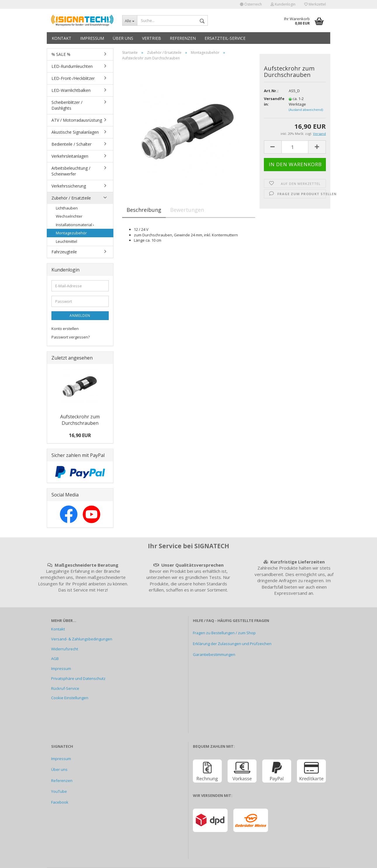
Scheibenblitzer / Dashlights (67, 105)
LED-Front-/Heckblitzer (73, 78)
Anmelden (80, 316)
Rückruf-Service (65, 688)
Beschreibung (144, 210)
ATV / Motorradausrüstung (77, 120)
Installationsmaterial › (75, 225)
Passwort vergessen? (71, 337)
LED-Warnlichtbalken (71, 90)
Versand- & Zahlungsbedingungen (82, 639)
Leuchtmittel (66, 241)
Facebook (60, 802)
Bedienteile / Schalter (71, 144)
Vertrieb (152, 38)
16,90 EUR (80, 435)
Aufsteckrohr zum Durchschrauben (80, 420)
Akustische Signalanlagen (75, 132)
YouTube (59, 791)
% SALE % (61, 54)
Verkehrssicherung (69, 186)
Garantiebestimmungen (214, 654)
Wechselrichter (69, 216)
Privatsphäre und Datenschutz (78, 678)
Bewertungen (187, 210)
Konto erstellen (65, 329)
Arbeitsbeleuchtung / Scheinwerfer (71, 171)
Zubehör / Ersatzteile (71, 198)
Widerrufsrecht (65, 649)
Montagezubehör (71, 233)
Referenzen (183, 38)
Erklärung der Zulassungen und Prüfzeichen (232, 644)
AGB (55, 659)
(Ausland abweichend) (306, 110)
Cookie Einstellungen (70, 698)
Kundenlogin (283, 4)
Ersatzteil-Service (225, 38)
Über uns (123, 38)
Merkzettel (315, 4)
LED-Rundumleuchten (72, 66)
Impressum (92, 38)
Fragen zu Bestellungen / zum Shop (224, 633)
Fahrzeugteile (64, 252)
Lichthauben (67, 208)
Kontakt (62, 38)
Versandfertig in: (272, 101)
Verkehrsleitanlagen (70, 156)
